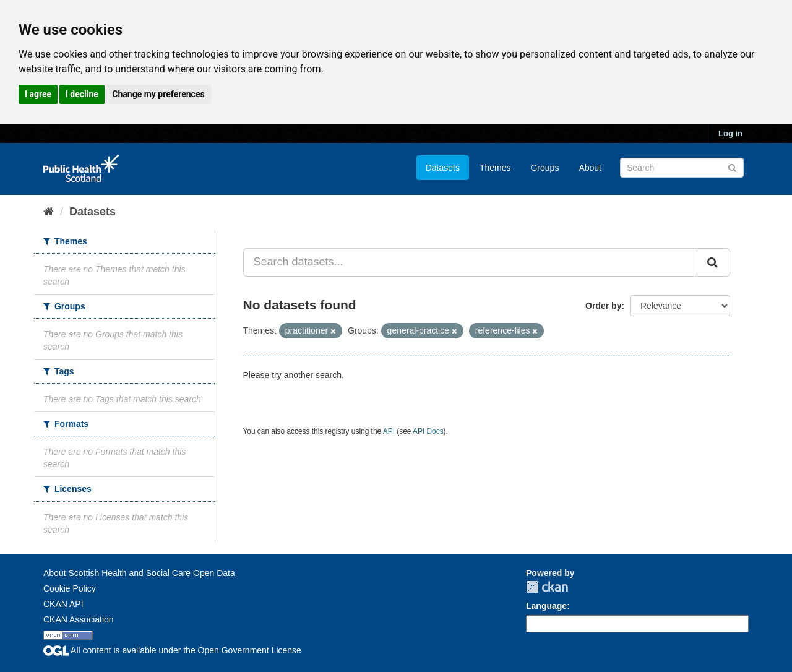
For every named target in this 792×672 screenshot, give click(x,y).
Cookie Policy (70, 588)
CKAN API (63, 604)
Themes (495, 168)
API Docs (428, 431)
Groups (544, 168)
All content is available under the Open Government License (172, 650)
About (590, 168)
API (389, 431)
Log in (730, 133)
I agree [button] (38, 94)
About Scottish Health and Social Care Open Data (139, 573)
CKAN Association (79, 619)
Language (546, 606)
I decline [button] (82, 94)
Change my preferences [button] (158, 94)
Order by (603, 306)
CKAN (547, 587)
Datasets (443, 168)
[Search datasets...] (471, 262)
